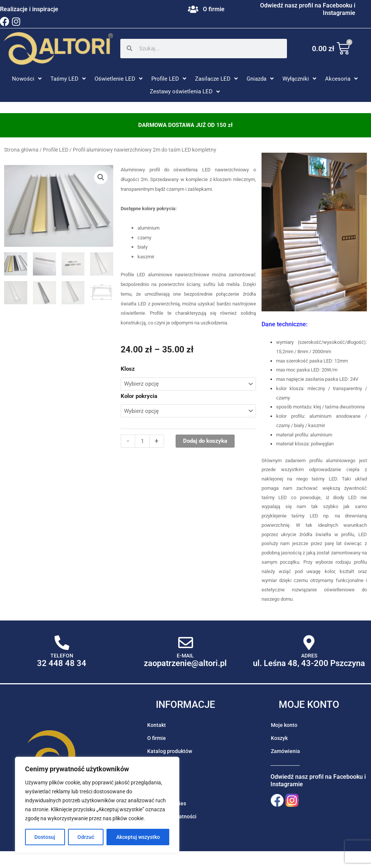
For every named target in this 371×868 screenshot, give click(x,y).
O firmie (214, 9)
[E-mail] (185, 643)
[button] (27, 79)
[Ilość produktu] (142, 441)
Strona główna (21, 150)
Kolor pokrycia (139, 396)
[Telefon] (62, 643)
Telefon (62, 656)
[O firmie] (193, 9)
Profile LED (56, 150)
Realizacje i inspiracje (29, 9)
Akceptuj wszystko (138, 837)
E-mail (185, 656)
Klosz (128, 369)
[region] (97, 805)
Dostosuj (45, 837)
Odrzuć (86, 837)
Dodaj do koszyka (205, 441)
